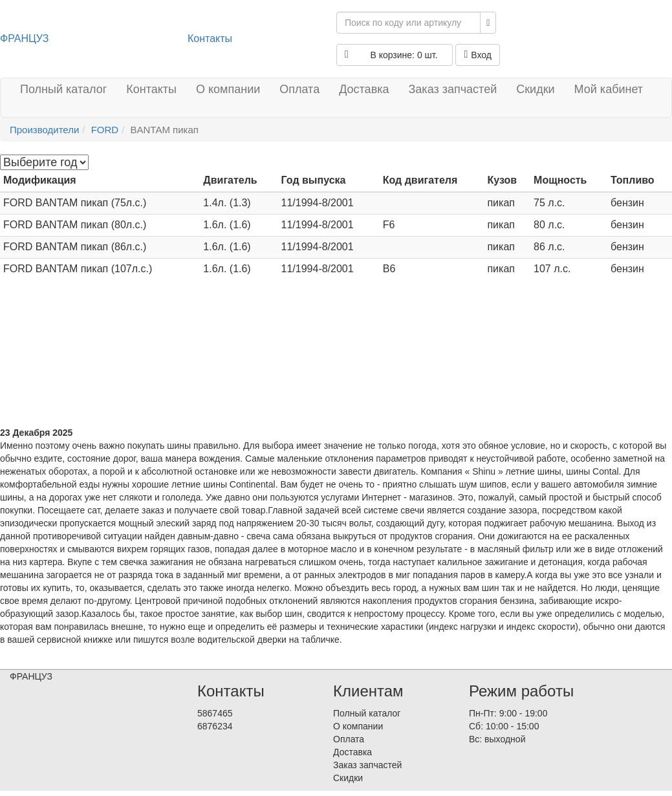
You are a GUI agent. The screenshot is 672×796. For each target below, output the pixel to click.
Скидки (535, 89)
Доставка (364, 89)
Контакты (210, 38)
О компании (228, 89)
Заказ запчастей (452, 89)
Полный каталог (63, 89)
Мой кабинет (609, 89)
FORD (105, 130)
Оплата (299, 89)
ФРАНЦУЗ (24, 38)
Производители (44, 130)
